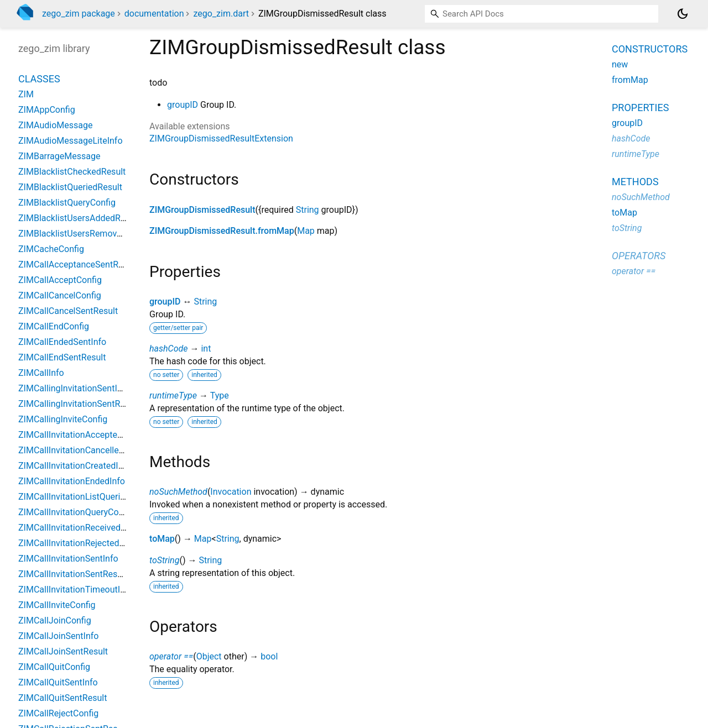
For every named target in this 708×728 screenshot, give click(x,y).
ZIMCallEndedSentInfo (62, 342)
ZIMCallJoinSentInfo (58, 636)
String (308, 210)
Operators (639, 256)
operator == (171, 656)
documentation (154, 14)
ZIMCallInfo (41, 373)
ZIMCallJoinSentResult (63, 651)
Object (209, 656)
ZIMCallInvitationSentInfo (68, 559)
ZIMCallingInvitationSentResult (79, 404)
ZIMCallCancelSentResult (68, 311)
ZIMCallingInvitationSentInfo (74, 388)
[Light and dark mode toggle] (683, 14)
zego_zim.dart (221, 14)
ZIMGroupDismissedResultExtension (221, 138)
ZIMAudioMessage (55, 125)
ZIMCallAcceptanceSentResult (78, 265)
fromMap (630, 80)
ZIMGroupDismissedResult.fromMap (222, 231)
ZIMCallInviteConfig (57, 605)
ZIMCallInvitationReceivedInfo (77, 528)
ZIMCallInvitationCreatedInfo (75, 466)
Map (306, 231)
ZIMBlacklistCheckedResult (72, 172)
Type (220, 396)
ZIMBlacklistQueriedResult (70, 187)
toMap (162, 539)
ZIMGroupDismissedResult (202, 210)
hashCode (168, 349)
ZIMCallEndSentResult (62, 357)
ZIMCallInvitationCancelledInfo (79, 450)
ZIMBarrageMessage (59, 156)
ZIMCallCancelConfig (60, 295)
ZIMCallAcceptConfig (60, 280)
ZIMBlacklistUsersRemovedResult (85, 234)
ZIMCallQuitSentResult (63, 698)
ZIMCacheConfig (51, 249)
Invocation (231, 492)
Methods (635, 182)
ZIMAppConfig (47, 110)
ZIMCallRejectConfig (58, 713)
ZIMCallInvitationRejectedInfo (76, 543)
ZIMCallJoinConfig (55, 620)
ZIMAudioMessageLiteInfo (71, 141)
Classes (39, 79)
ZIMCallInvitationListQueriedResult (86, 497)
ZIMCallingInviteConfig (63, 419)
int (206, 349)
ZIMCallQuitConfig (54, 667)
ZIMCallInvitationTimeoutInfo (76, 590)
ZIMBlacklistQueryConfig (67, 203)
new (620, 64)
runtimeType (173, 396)
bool (269, 656)
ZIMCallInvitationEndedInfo (72, 481)
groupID (183, 105)
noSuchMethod (178, 492)
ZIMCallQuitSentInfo (58, 682)
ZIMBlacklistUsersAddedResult (79, 218)
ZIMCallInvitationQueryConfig (76, 512)
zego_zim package (79, 14)
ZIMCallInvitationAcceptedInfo (78, 435)
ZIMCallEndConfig (54, 326)
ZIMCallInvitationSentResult (73, 574)
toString (164, 560)
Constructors (650, 49)
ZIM (26, 94)
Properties (640, 108)
